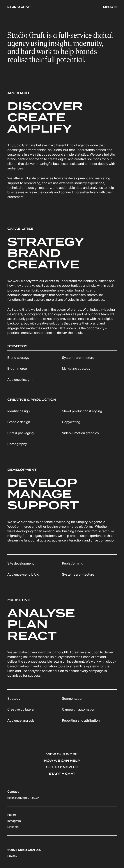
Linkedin (13, 828)
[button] (110, 7)
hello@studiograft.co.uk (23, 798)
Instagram (14, 822)
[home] (20, 7)
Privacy (12, 857)
